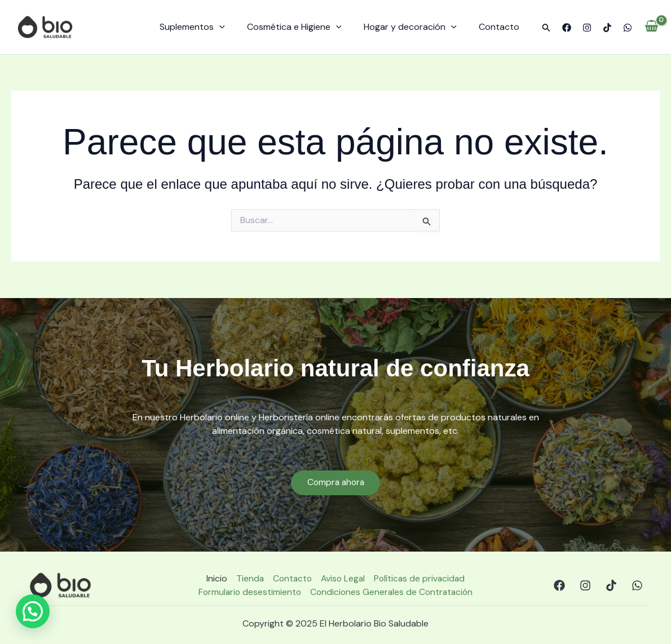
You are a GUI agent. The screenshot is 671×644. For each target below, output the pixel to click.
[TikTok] (607, 28)
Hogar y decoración (416, 27)
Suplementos (207, 27)
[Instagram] (587, 28)
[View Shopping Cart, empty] (652, 27)
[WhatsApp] (628, 28)
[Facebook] (567, 28)
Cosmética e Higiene (304, 27)
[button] (546, 28)
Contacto (501, 27)
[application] (234, 27)
